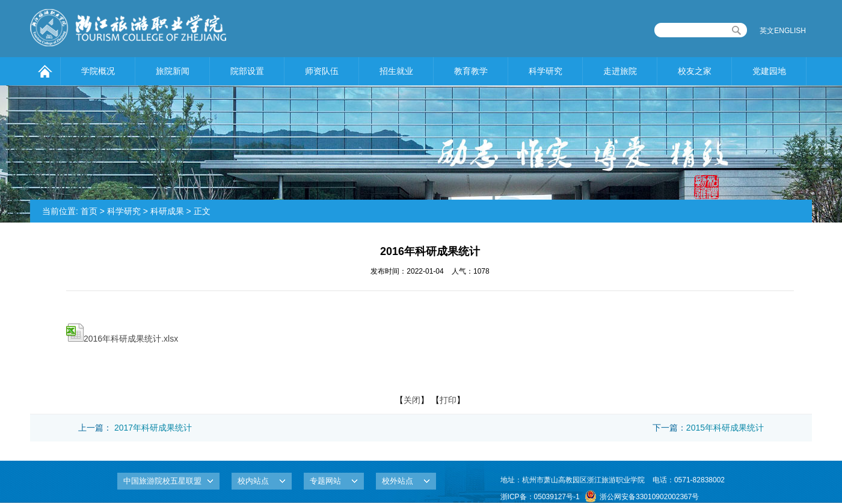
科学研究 (545, 71)
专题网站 (325, 481)
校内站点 (253, 481)
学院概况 (98, 71)
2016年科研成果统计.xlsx (122, 339)
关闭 (412, 400)
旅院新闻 (173, 71)
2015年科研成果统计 (725, 428)
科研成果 (167, 211)
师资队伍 (322, 71)
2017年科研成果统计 (153, 428)
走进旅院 (620, 71)
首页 (89, 211)
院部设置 (247, 71)
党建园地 (769, 71)
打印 (448, 400)
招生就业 (396, 71)
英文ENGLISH (783, 31)
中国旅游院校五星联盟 (162, 481)
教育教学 (471, 71)
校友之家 (695, 71)
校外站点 (398, 481)
